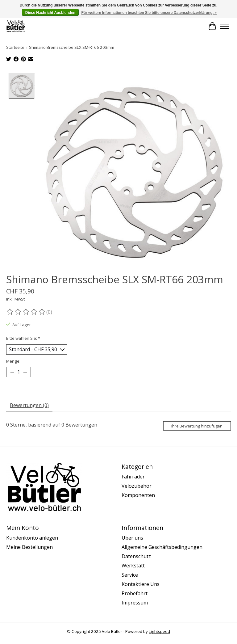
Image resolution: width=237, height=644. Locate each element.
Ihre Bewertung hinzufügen (197, 426)
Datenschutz (136, 556)
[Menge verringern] (12, 372)
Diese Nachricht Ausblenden (50, 13)
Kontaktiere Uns (141, 584)
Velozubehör (137, 486)
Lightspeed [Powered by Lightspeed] (159, 631)
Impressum (135, 603)
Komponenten (138, 495)
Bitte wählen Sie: (23, 338)
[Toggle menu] (225, 26)
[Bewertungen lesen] (26, 312)
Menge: (13, 361)
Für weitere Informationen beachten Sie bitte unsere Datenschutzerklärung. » (149, 13)
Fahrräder (133, 477)
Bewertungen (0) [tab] (29, 405)
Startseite (15, 47)
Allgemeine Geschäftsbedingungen (162, 547)
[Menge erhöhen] (25, 372)
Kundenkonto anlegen (32, 538)
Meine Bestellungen (29, 547)
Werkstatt (133, 566)
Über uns (132, 538)
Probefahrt (135, 593)
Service (130, 575)
